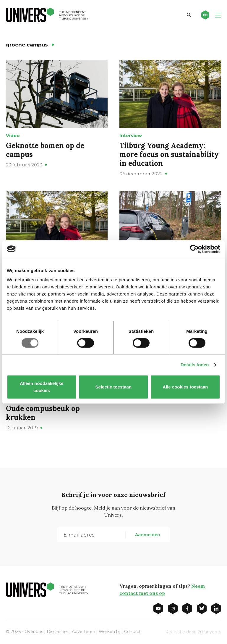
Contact (132, 632)
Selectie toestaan (114, 387)
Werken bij (110, 632)
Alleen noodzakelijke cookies (42, 387)
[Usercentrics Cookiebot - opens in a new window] (194, 249)
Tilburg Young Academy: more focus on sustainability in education (169, 154)
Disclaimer (57, 632)
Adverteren (83, 632)
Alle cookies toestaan (185, 387)
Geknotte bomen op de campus (45, 150)
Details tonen (195, 365)
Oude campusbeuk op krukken (43, 413)
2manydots (209, 632)
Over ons (34, 632)
